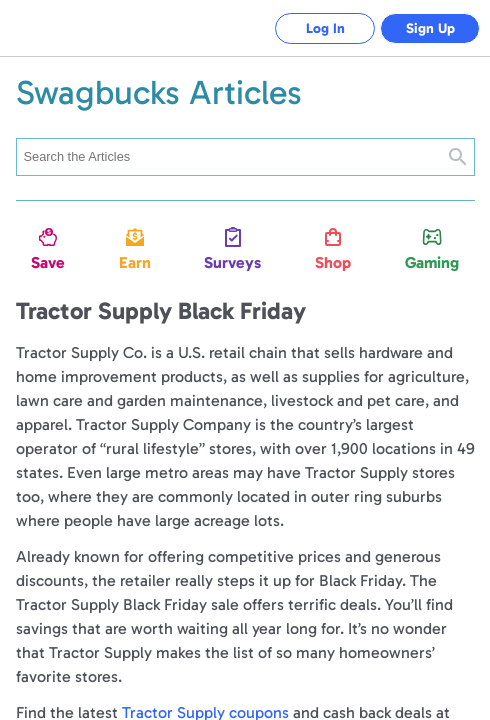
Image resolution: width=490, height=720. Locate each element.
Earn (135, 262)
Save (48, 262)
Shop (333, 262)
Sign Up (430, 28)
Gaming (432, 262)
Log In (325, 28)
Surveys (232, 262)
